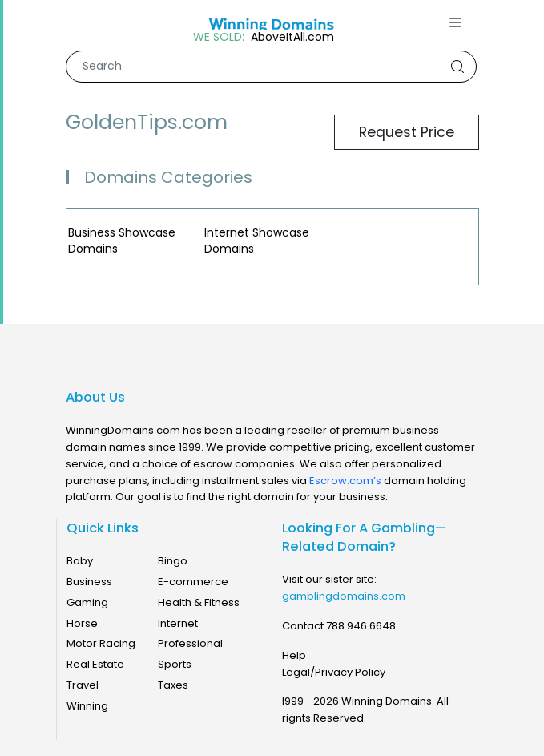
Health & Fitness (199, 602)
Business (89, 582)
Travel (83, 685)
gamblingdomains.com (344, 596)
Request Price (407, 132)
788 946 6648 (361, 626)
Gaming (87, 602)
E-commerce (193, 582)
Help (294, 655)
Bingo (173, 561)
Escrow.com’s (345, 481)
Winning (87, 706)
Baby (80, 561)
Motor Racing (101, 643)
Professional (190, 643)
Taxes (173, 685)
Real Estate (95, 664)
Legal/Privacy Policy (334, 672)
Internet (178, 623)
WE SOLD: (219, 37)
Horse (82, 623)
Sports (175, 664)
